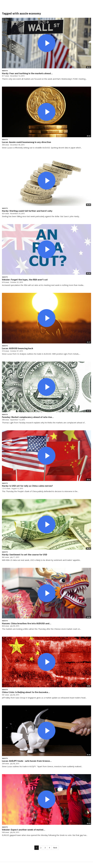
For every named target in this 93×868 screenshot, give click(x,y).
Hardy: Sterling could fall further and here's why (27, 211)
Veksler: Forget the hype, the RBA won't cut (25, 280)
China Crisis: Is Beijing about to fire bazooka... (26, 692)
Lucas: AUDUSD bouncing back (18, 348)
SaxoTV (5, 71)
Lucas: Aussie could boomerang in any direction (26, 142)
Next (55, 848)
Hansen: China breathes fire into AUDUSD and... (27, 623)
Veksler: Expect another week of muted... (24, 830)
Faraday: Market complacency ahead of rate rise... (28, 417)
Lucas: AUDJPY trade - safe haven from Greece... (27, 761)
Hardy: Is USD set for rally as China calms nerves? (27, 486)
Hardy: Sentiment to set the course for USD (25, 555)
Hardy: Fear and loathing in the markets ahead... (27, 73)
